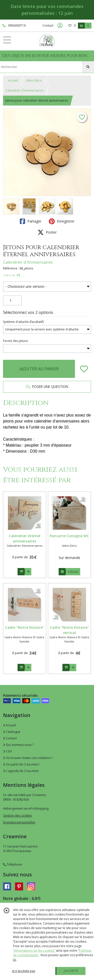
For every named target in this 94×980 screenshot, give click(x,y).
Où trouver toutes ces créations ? (28, 758)
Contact (48, 25)
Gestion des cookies (17, 816)
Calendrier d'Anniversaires (24, 90)
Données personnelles (19, 822)
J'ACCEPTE (71, 971)
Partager (31, 221)
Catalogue (12, 732)
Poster (47, 232)
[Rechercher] (88, 67)
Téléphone (13, 864)
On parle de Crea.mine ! (21, 764)
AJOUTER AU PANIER (39, 369)
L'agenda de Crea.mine (21, 771)
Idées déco (34, 80)
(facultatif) (23, 322)
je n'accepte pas (24, 971)
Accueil (13, 80)
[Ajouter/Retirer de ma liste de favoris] (84, 369)
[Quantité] (12, 301)
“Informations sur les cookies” (34, 951)
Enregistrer (62, 221)
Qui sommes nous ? (18, 745)
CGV (7, 751)
